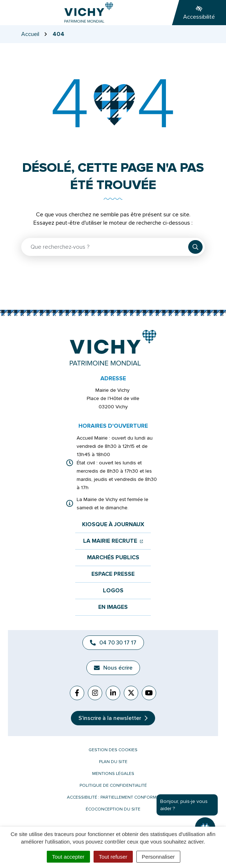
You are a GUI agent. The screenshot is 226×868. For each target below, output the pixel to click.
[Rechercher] (195, 247)
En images (113, 607)
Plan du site (113, 762)
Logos (113, 591)
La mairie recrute (113, 541)
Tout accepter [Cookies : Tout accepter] (68, 857)
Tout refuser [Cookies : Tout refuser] (113, 857)
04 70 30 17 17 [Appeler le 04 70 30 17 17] (113, 643)
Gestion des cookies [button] (113, 750)
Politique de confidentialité (113, 786)
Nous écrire (113, 668)
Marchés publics (113, 558)
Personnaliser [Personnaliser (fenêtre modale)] (158, 857)
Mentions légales (113, 774)
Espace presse (113, 574)
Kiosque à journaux (113, 525)
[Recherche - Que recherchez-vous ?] (105, 247)
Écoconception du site (113, 809)
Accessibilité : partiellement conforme (113, 797)
